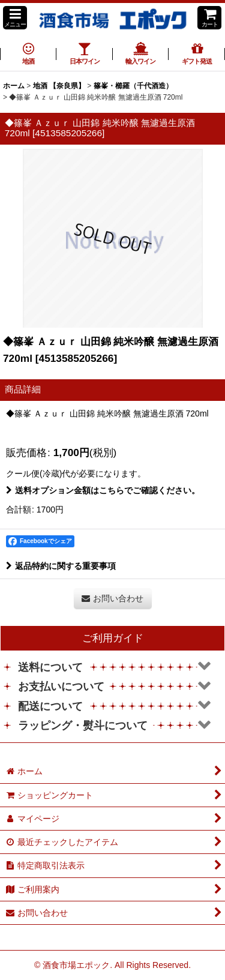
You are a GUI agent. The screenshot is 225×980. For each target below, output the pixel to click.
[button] (15, 18)
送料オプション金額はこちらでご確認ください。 (103, 490)
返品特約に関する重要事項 (61, 566)
